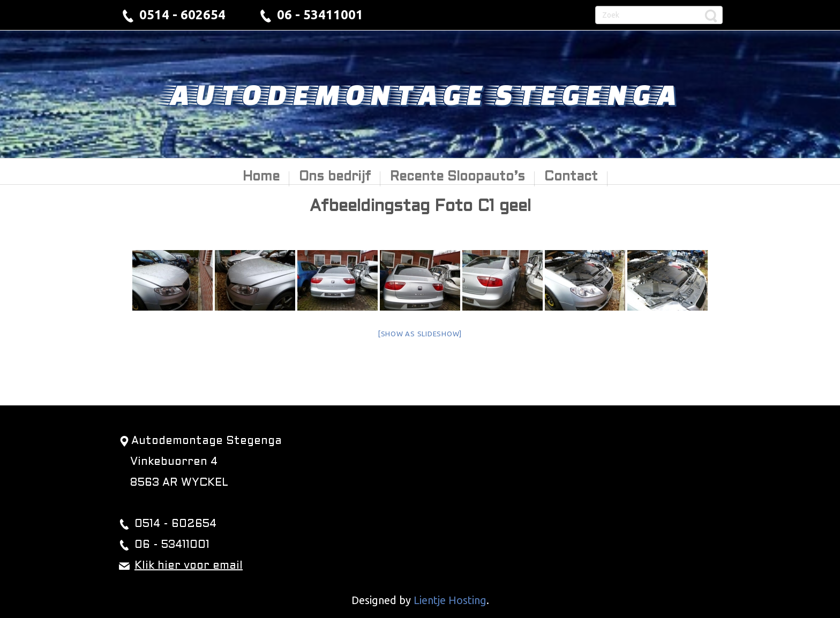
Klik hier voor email (189, 566)
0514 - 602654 (182, 15)
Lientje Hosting (450, 600)
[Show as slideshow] (420, 334)
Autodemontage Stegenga (420, 94)
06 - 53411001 (320, 15)
